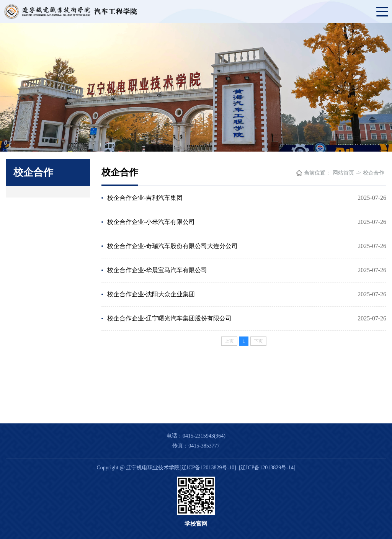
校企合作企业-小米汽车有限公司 (151, 222)
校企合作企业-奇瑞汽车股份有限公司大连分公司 (172, 246)
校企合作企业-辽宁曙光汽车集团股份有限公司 (169, 318)
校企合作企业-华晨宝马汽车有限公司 (157, 270)
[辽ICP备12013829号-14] (267, 468)
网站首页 (343, 173)
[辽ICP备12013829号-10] (208, 468)
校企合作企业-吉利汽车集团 (145, 198)
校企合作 (374, 173)
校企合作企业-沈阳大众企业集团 (151, 294)
